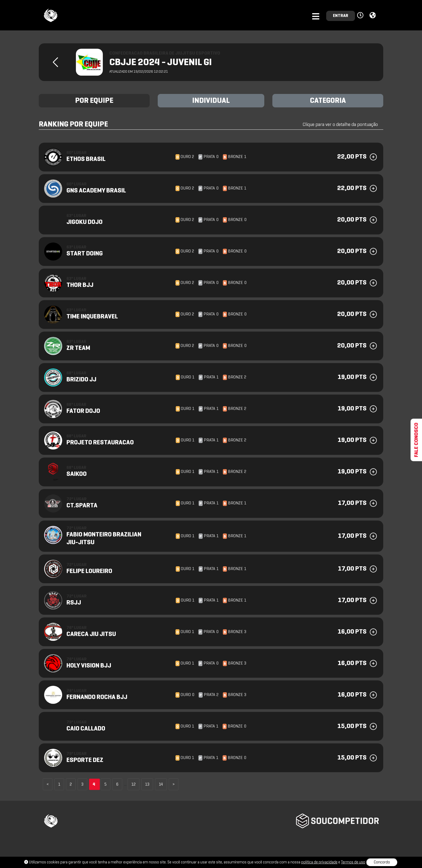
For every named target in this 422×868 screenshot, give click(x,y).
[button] (361, 16)
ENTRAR (341, 16)
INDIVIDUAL (211, 101)
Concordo (382, 862)
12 (133, 785)
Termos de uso (353, 862)
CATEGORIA (328, 101)
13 (147, 785)
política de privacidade (319, 862)
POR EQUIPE (94, 101)
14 (161, 785)
